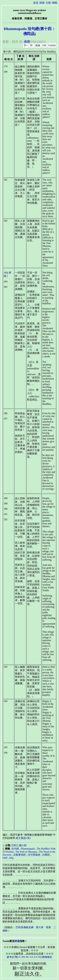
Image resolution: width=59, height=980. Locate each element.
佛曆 (27, 42)
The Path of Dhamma (26, 852)
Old (44, 45)
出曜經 (46, 855)
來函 (17, 941)
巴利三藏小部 (19, 845)
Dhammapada (28, 849)
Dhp (11, 858)
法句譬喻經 (34, 855)
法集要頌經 (20, 855)
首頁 (36, 3)
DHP (5, 858)
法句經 (15, 849)
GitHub (52, 45)
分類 (48, 3)
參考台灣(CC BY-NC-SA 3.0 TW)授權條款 (30, 957)
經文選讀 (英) (23, 838)
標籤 (55, 3)
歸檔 (42, 3)
